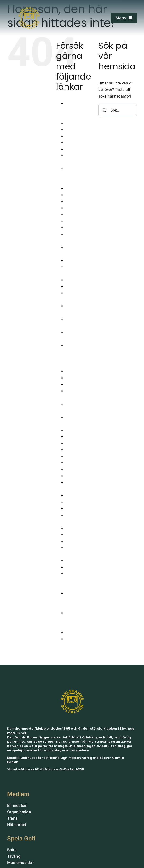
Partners (73, 509)
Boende (72, 136)
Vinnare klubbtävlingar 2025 (78, 600)
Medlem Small (78, 456)
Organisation (77, 495)
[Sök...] (118, 110)
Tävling (72, 561)
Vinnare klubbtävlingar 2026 (78, 619)
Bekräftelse (75, 130)
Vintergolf (74, 633)
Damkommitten (79, 195)
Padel (70, 502)
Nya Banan (75, 476)
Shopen (72, 535)
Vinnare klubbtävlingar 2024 (78, 580)
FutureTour (75, 215)
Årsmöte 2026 (78, 123)
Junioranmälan (79, 378)
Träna (70, 567)
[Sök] (104, 110)
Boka (70, 143)
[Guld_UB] (29, 4)
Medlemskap (77, 463)
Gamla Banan (77, 221)
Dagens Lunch (78, 189)
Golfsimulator (77, 260)
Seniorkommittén (80, 528)
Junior (71, 371)
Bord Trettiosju (78, 149)
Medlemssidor (78, 469)
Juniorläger (75, 384)
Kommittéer (75, 437)
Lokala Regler (77, 450)
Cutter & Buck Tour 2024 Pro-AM (78, 175)
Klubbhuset (75, 430)
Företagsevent (78, 208)
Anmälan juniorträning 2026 (77, 110)
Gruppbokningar (79, 280)
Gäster (71, 228)
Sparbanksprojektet (82, 541)
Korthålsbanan (78, 443)
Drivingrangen (78, 202)
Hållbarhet (74, 287)
